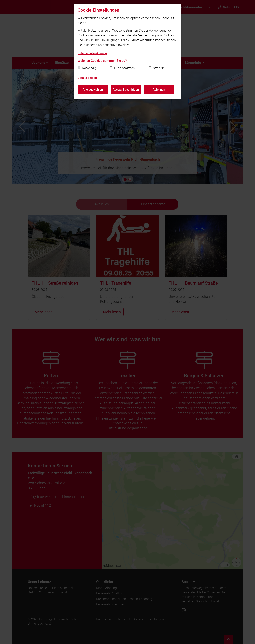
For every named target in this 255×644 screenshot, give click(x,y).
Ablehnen (159, 90)
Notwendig (89, 68)
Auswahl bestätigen (126, 90)
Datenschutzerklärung (92, 53)
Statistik (158, 68)
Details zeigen (87, 78)
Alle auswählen (93, 90)
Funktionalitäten (124, 68)
